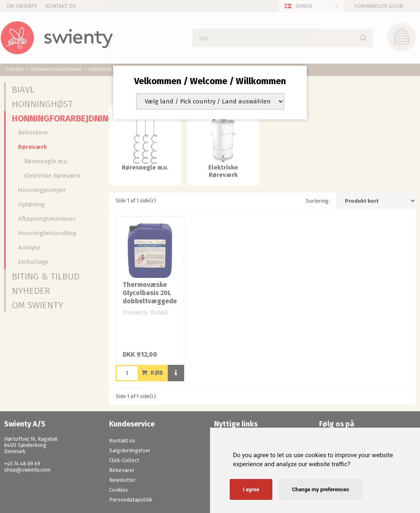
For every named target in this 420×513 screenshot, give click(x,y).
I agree (251, 489)
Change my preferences (321, 489)
